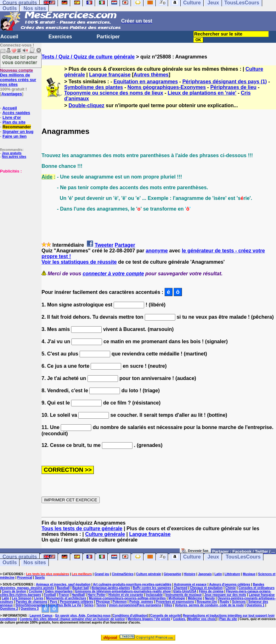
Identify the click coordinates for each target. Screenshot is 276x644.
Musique (249, 574)
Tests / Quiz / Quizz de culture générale (88, 57)
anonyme (157, 251)
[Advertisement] (19, 205)
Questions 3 (30, 609)
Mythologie (177, 598)
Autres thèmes (151, 75)
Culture (192, 557)
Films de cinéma (211, 591)
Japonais (205, 574)
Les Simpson (22, 598)
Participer (108, 37)
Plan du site (14, 122)
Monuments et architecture (66, 598)
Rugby (225, 602)
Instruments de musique (183, 595)
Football (50, 595)
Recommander (17, 127)
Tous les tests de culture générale (82, 528)
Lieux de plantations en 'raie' (202, 93)
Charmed (180, 588)
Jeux (213, 557)
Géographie (172, 574)
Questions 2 (9, 609)
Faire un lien (15, 136)
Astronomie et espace (190, 584)
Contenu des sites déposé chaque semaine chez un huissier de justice (72, 619)
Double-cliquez (87, 105)
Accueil (9, 37)
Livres (39, 598)
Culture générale (105, 534)
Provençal (25, 578)
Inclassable (154, 595)
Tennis (101, 605)
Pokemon (120, 602)
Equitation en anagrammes (146, 82)
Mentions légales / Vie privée (149, 619)
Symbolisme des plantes (94, 87)
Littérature (232, 574)
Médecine (195, 598)
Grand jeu (102, 574)
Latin (218, 574)
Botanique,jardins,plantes (111, 588)
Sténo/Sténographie (30, 605)
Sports (40, 578)
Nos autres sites (14, 157)
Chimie (231, 588)
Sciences (239, 602)
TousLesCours (243, 557)
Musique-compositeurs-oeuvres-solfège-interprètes (127, 598)
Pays (53, 602)
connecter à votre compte (113, 274)
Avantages (11, 94)
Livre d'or (12, 117)
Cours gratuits (20, 557)
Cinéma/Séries (123, 574)
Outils (10, 8)
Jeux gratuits (12, 153)
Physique (103, 602)
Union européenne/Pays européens (135, 605)
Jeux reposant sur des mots (225, 595)
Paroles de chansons (31, 602)
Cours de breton (14, 591)
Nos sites (35, 8)
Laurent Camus (41, 616)
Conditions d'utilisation (130, 616)
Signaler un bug (18, 132)
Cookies (179, 619)
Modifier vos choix (202, 619)
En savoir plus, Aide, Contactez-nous (83, 616)
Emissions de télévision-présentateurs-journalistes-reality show (123, 591)
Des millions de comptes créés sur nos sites (18, 77)
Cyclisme (36, 591)
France (64, 595)
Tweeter (104, 245)
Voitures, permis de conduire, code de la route (209, 605)
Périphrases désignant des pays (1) (225, 82)
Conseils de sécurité (166, 616)
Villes (168, 605)
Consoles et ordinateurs (256, 588)
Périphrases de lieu (233, 87)
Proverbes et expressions (175, 602)
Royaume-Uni (207, 602)
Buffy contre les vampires (152, 588)
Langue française (110, 75)
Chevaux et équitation (206, 588)
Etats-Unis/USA (185, 591)
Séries (89, 605)
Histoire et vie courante (126, 595)
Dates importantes (59, 591)
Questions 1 (255, 605)
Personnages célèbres (76, 602)
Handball (78, 595)
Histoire (190, 574)
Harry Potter (97, 595)
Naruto (210, 598)
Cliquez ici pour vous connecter (20, 59)
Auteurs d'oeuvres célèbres (230, 584)
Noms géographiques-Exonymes (167, 87)
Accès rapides (16, 113)
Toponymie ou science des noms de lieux (114, 93)
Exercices (60, 37)
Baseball (63, 588)
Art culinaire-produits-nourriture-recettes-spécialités (132, 584)
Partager (125, 245)
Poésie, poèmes (141, 602)
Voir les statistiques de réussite (79, 262)
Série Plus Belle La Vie (65, 605)
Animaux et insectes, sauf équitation (63, 584)
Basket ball (81, 588)
